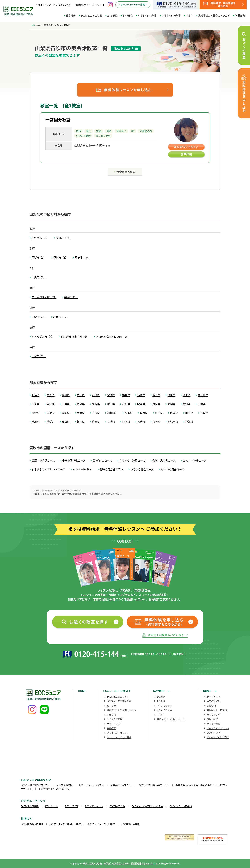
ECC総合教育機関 (30, 806)
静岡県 (171, 404)
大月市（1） (63, 238)
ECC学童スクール (94, 806)
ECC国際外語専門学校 (32, 824)
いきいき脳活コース (142, 469)
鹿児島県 (173, 422)
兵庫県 (81, 413)
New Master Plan (82, 469)
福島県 (126, 395)
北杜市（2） (61, 317)
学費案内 (240, 15)
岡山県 (159, 413)
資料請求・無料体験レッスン (121, 710)
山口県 (189, 413)
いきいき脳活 (213, 733)
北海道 (36, 395)
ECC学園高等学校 (130, 824)
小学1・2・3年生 (147, 15)
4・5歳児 (128, 15)
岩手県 (81, 395)
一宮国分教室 (58, 120)
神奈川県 (203, 395)
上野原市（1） (40, 238)
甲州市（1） (61, 258)
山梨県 (66, 404)
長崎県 (111, 422)
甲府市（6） (82, 258)
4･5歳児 (161, 701)
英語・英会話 (213, 697)
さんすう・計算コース (132, 461)
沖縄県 (189, 422)
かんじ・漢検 (213, 724)
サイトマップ (45, 5)
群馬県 (171, 395)
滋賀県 (36, 413)
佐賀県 (96, 422)
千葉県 (36, 404)
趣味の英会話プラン (111, 469)
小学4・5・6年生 (171, 15)
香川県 (36, 422)
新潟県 (96, 404)
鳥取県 (129, 413)
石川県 (126, 404)
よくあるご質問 (63, 5)
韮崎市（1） (71, 297)
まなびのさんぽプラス (218, 737)
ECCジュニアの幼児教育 (119, 701)
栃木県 (156, 395)
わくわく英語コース (173, 469)
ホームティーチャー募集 (119, 737)
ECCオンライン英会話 (181, 806)
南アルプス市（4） (43, 337)
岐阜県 (156, 404)
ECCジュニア (52, 806)
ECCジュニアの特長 (91, 15)
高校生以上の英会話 (217, 710)
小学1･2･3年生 (164, 706)
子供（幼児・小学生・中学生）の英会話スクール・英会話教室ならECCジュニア (120, 863)
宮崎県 (156, 422)
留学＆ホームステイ (121, 785)
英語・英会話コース (43, 461)
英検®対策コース (102, 461)
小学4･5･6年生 (164, 710)
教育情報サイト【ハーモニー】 (90, 5)
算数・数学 (212, 719)
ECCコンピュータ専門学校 (101, 824)
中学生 (189, 15)
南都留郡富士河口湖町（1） (112, 337)
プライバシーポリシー (118, 733)
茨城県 (141, 395)
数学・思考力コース (164, 461)
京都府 (51, 413)
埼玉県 (187, 395)
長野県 (81, 404)
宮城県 (111, 395)
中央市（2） (39, 277)
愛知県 (187, 404)
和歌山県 (112, 413)
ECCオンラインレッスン (91, 785)
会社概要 (111, 728)
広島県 (174, 413)
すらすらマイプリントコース (48, 469)
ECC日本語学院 (117, 806)
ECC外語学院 (72, 806)
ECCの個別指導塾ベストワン (35, 785)
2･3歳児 (161, 697)
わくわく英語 (213, 715)
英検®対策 (212, 706)
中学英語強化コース (74, 461)
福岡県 (81, 422)
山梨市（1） (39, 356)
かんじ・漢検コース (195, 461)
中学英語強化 (213, 701)
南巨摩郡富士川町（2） (75, 337)
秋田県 (66, 395)
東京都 (51, 404)
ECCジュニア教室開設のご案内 (147, 806)
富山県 (111, 404)
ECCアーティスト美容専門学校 (66, 824)
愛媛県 (51, 422)
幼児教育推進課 (64, 785)
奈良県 (96, 413)
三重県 (202, 404)
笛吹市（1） (39, 317)
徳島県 (204, 413)
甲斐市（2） (39, 258)
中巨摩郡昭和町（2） (44, 297)
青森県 (51, 395)
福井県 (141, 404)
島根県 (144, 413)
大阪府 (66, 413)
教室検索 (71, 15)
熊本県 (126, 422)
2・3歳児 (112, 15)
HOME (82, 691)
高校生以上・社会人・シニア (214, 15)
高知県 (66, 422)
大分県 (141, 422)
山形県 (96, 395)
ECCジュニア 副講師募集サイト (153, 785)
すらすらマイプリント (218, 728)
